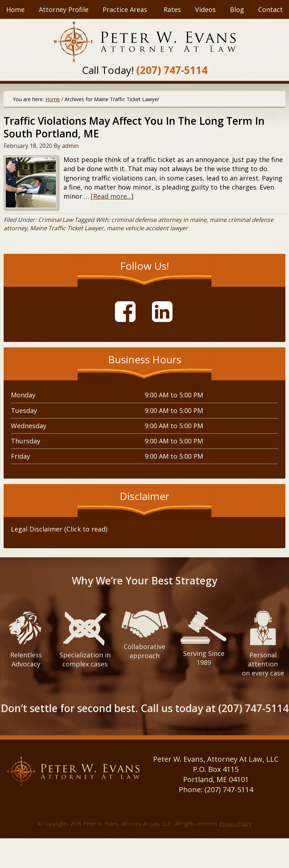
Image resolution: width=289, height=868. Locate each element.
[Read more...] (112, 196)
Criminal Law (55, 220)
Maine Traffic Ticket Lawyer (67, 228)
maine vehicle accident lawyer (147, 228)
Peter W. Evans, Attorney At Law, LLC (144, 42)
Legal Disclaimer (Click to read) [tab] (59, 529)
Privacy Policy (235, 824)
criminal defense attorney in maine (159, 220)
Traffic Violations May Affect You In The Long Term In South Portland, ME (134, 127)
